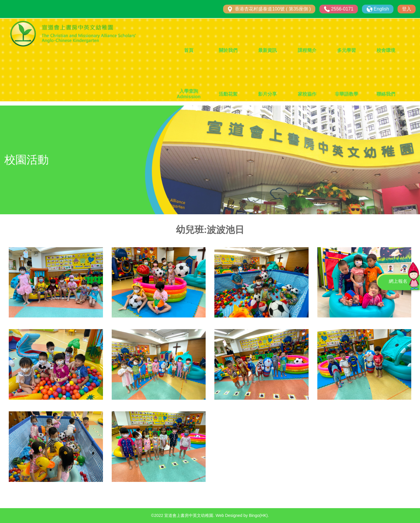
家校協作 (307, 94)
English (381, 9)
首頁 (189, 50)
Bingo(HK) (258, 515)
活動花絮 (228, 94)
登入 (407, 9)
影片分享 (267, 94)
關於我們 (228, 50)
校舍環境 (386, 50)
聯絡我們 (386, 94)
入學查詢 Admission (189, 94)
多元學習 (346, 50)
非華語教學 (346, 94)
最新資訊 (267, 50)
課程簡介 (307, 50)
